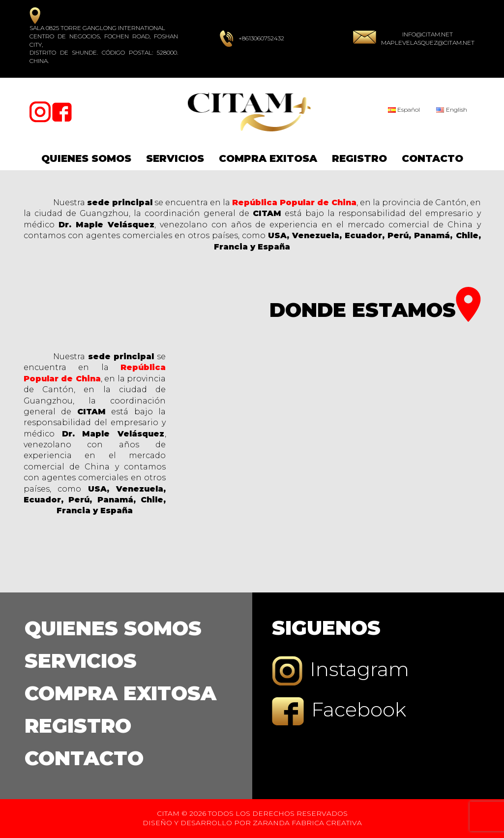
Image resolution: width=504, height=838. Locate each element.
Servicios (175, 158)
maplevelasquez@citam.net (428, 43)
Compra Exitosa (268, 158)
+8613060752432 (261, 38)
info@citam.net (428, 34)
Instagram (341, 671)
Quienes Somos (86, 158)
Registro (359, 158)
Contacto (432, 158)
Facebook (339, 711)
